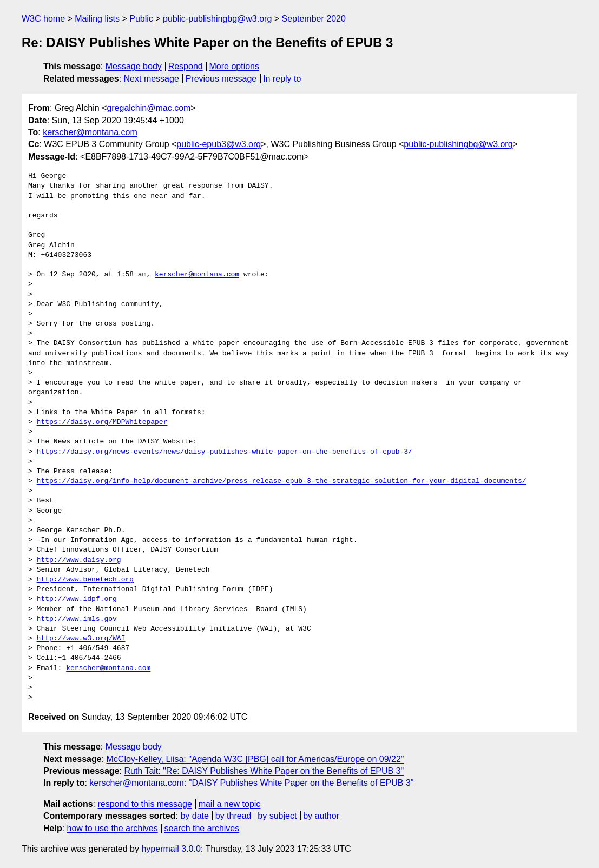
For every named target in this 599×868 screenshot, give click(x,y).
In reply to (282, 79)
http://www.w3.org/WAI (81, 639)
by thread (233, 816)
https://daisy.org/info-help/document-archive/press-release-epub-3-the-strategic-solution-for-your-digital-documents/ (282, 481)
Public (141, 19)
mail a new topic (230, 804)
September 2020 (314, 19)
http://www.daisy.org (79, 560)
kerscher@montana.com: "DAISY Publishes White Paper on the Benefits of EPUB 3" (251, 783)
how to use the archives (113, 828)
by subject (277, 816)
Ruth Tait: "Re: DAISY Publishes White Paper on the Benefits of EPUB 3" (264, 771)
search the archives (202, 828)
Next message (152, 79)
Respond (186, 66)
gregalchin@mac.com (149, 108)
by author (321, 816)
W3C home (43, 19)
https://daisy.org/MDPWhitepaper (102, 422)
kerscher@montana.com (90, 132)
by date (194, 816)
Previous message (221, 79)
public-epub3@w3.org (219, 144)
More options (235, 66)
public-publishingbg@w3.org (217, 19)
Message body (134, 66)
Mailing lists (97, 19)
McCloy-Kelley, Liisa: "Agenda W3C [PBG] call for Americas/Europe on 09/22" (255, 759)
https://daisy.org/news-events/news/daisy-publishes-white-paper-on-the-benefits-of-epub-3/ (225, 452)
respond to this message (144, 804)
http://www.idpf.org (77, 599)
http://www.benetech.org (85, 580)
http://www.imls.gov (77, 619)
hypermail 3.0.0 (171, 849)
